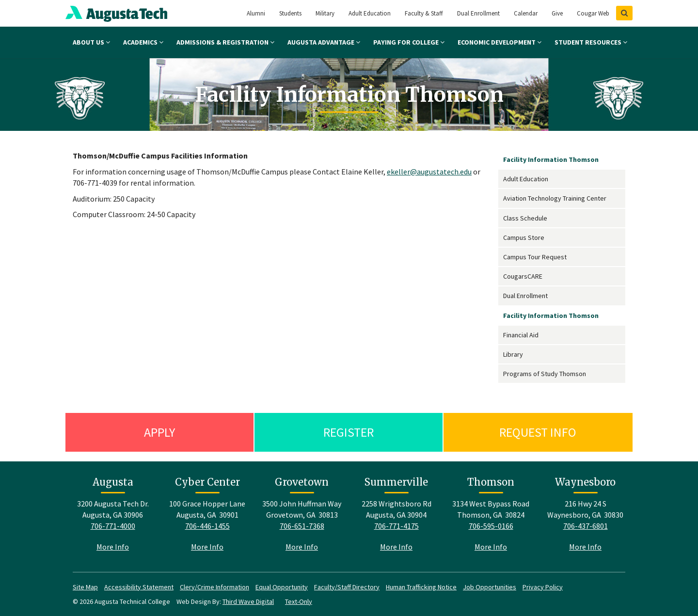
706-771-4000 (113, 526)
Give (557, 13)
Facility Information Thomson (551, 159)
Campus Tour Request (535, 257)
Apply (159, 432)
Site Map (85, 587)
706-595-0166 (491, 526)
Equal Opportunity (282, 587)
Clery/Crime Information (214, 587)
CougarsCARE (523, 276)
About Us (91, 42)
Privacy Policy (543, 587)
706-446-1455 (207, 526)
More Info (113, 547)
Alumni (256, 13)
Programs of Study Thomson (545, 374)
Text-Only (299, 601)
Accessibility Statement (139, 587)
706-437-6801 (586, 526)
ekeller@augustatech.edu (429, 172)
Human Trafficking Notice (421, 587)
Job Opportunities (490, 587)
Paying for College (409, 42)
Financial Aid (521, 335)
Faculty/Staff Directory (347, 587)
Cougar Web (593, 13)
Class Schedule (525, 218)
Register (349, 432)
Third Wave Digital (248, 601)
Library (513, 354)
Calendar (526, 13)
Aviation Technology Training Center (555, 198)
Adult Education (370, 13)
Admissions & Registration (225, 42)
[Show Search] (624, 13)
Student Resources (591, 42)
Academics (143, 42)
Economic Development (500, 42)
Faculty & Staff (424, 13)
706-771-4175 (397, 526)
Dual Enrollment (478, 13)
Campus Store (524, 237)
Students (290, 13)
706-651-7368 (302, 526)
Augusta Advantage (324, 42)
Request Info (538, 432)
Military (325, 13)
